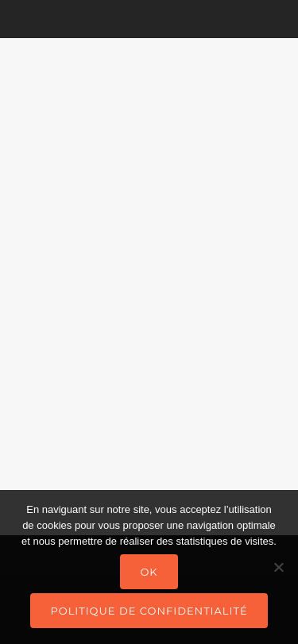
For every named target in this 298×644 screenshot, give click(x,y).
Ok (149, 572)
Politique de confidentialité (149, 611)
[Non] (278, 567)
